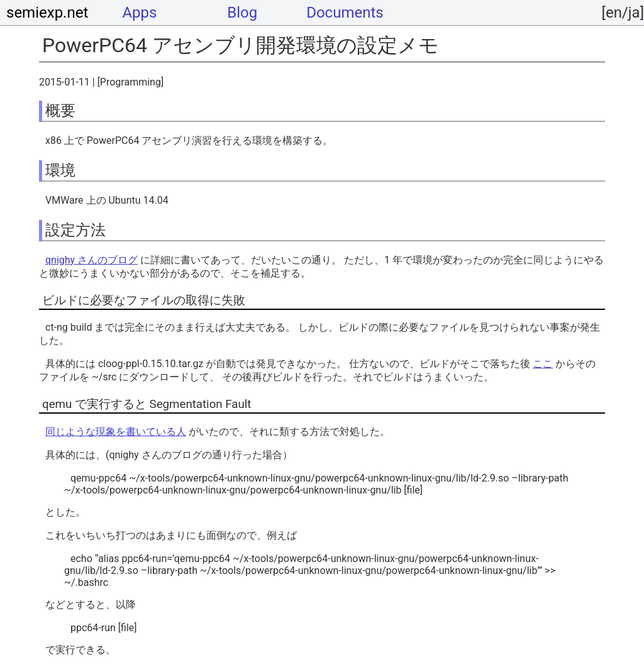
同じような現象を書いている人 (116, 432)
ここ (543, 364)
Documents (345, 13)
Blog (242, 13)
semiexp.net (47, 13)
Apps (139, 13)
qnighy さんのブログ (92, 260)
